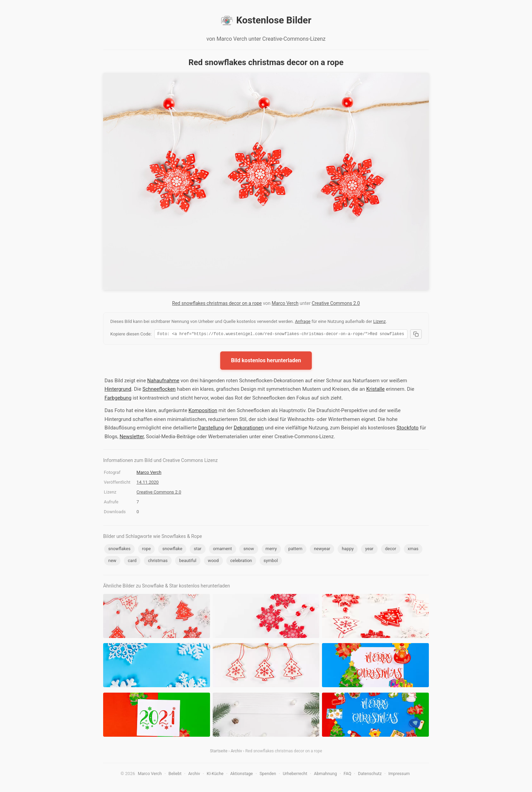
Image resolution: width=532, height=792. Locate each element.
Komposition (203, 411)
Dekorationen (249, 429)
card (132, 562)
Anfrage (303, 321)
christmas (158, 562)
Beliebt (175, 775)
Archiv (236, 752)
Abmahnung (325, 775)
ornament (223, 550)
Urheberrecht (295, 775)
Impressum (399, 775)
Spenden (268, 775)
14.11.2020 (147, 483)
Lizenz (379, 321)
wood (213, 562)
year (369, 550)
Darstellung (211, 429)
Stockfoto (408, 429)
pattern (295, 550)
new (112, 562)
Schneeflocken (159, 390)
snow (249, 550)
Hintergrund (118, 390)
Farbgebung (118, 399)
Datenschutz (370, 775)
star (197, 550)
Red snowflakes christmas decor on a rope (217, 303)
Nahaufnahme (163, 382)
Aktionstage (242, 775)
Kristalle (375, 390)
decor (391, 550)
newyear (322, 550)
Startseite (219, 752)
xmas (413, 550)
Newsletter (131, 438)
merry (271, 550)
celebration (241, 562)
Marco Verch (285, 303)
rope (147, 550)
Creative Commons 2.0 (336, 303)
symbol (271, 562)
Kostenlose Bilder (266, 20)
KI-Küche (215, 775)
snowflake (172, 550)
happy (348, 550)
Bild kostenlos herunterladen (266, 361)
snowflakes (119, 550)
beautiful (188, 562)
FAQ (348, 775)
